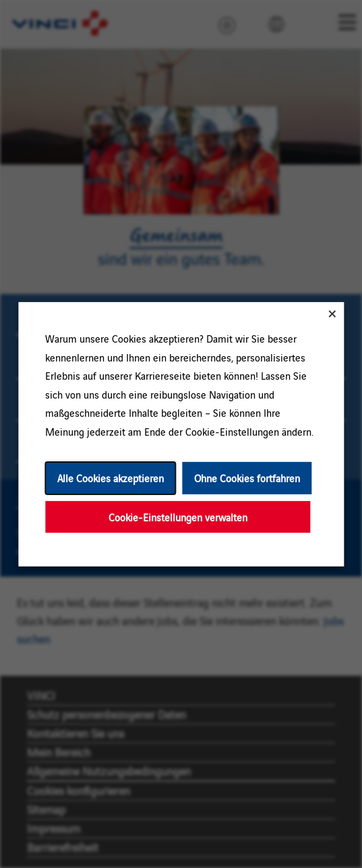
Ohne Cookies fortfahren (246, 478)
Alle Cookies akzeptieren (110, 478)
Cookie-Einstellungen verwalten (177, 516)
